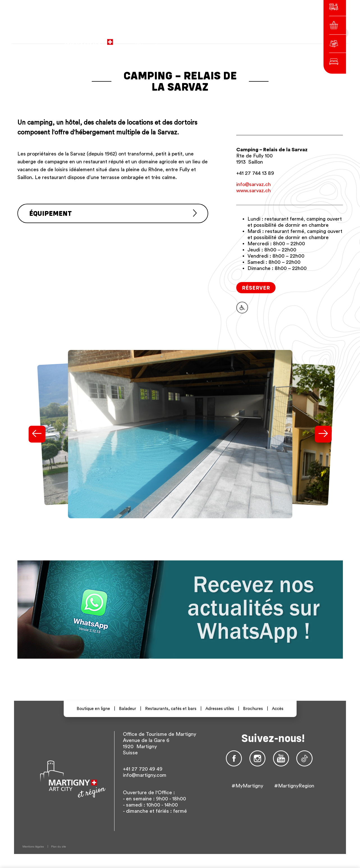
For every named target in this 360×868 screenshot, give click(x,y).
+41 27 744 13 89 (255, 173)
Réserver (256, 288)
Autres (265, 39)
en (249, 39)
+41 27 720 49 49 (143, 769)
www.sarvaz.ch (254, 191)
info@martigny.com (145, 775)
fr (229, 39)
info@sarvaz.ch (254, 184)
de (239, 39)
